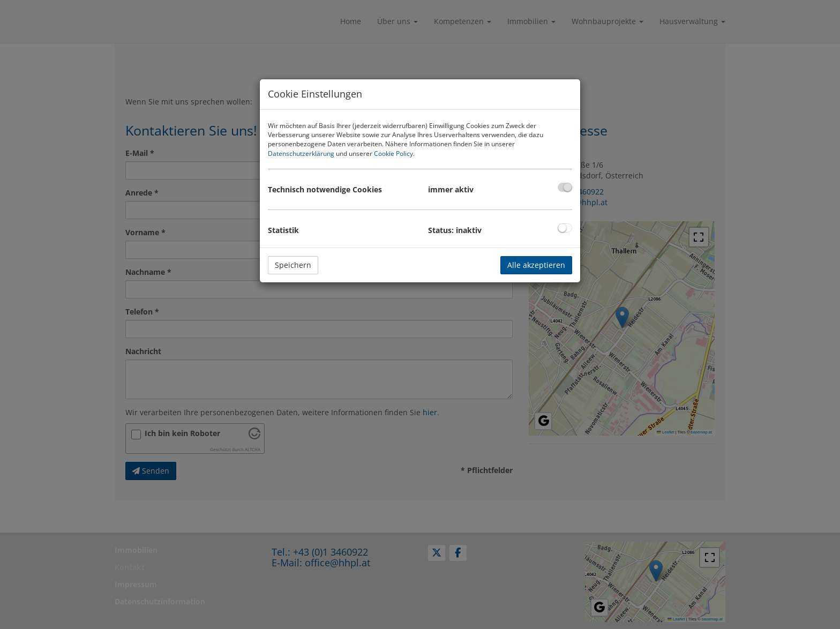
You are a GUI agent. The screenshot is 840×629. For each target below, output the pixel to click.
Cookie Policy (393, 153)
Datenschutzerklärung (301, 153)
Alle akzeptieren (536, 265)
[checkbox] (565, 187)
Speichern (293, 265)
